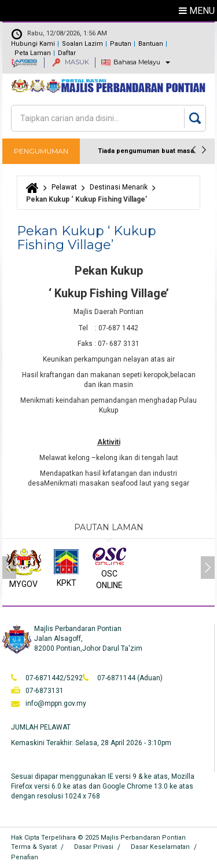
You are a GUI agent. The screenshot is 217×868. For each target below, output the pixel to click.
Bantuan (151, 44)
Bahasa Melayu (137, 62)
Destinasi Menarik (119, 187)
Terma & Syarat (34, 847)
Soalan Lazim (82, 44)
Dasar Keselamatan (160, 847)
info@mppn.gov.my (56, 703)
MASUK (71, 62)
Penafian (25, 857)
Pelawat (64, 187)
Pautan (121, 44)
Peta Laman (33, 53)
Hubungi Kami (33, 44)
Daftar (67, 53)
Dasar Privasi (94, 847)
